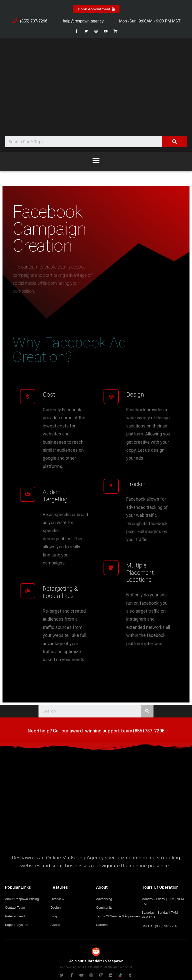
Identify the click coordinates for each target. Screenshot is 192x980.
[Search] (175, 142)
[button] (96, 9)
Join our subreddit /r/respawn (96, 961)
